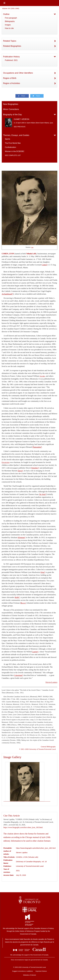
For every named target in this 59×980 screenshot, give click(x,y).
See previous (20, 127)
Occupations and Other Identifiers (18, 73)
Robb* (17, 597)
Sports (7, 139)
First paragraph (11, 18)
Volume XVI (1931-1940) (11, 8)
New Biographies (11, 104)
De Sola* (43, 494)
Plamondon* (37, 447)
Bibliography (10, 21)
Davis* (20, 471)
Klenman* (22, 538)
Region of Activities (12, 83)
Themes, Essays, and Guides (16, 135)
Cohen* (45, 265)
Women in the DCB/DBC (15, 151)
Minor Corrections (11, 109)
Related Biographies (12, 46)
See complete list (13, 155)
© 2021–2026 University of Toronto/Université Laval (37, 749)
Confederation (10, 147)
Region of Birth (10, 78)
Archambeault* (7, 294)
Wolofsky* (35, 468)
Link (32, 247)
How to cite (9, 28)
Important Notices (41, 971)
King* (43, 572)
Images (8, 25)
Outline (6, 14)
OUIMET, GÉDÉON (21, 119)
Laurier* (35, 652)
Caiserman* (19, 675)
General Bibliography (48, 747)
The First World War (13, 143)
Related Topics (10, 41)
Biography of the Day (12, 115)
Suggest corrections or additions (23, 971)
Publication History (11, 57)
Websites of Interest (29, 975)
